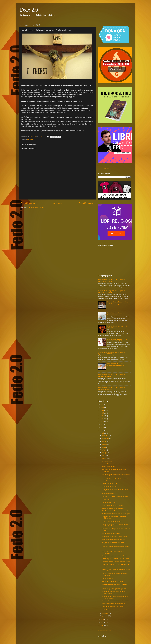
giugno (105, 450)
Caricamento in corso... (106, 631)
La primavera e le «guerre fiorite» (113, 508)
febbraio (105, 613)
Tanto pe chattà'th (108, 494)
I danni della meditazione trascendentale (115, 314)
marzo (105, 458)
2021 (103, 410)
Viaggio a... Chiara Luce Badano (113, 581)
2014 (103, 427)
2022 (103, 407)
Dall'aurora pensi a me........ (111, 483)
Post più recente (28, 203)
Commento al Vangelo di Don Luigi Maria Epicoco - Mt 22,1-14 (112, 280)
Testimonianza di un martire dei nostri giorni (116, 514)
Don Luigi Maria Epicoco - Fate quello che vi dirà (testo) (117, 340)
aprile (104, 456)
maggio (105, 453)
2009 (103, 625)
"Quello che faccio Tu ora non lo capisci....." (116, 511)
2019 (103, 416)
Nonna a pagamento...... (110, 467)
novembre (106, 438)
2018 (103, 419)
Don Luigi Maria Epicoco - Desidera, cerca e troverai (116, 364)
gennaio (105, 616)
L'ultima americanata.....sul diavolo (113, 539)
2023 (103, 404)
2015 (103, 424)
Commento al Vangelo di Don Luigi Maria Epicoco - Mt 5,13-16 (112, 353)
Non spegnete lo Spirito (110, 486)
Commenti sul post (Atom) (36, 208)
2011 (103, 619)
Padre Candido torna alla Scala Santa (114, 536)
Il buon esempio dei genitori (111, 533)
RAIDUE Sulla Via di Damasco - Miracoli (115, 497)
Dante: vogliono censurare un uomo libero (116, 559)
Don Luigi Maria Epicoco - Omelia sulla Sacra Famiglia (118, 303)
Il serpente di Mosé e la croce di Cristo (115, 556)
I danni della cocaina (109, 502)
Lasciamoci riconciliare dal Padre (113, 607)
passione (30, 140)
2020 (103, 413)
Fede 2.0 (29, 10)
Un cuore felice (107, 461)
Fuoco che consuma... (109, 464)
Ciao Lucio (106, 609)
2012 (103, 433)
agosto (105, 444)
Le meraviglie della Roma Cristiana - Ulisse (116, 562)
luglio (104, 447)
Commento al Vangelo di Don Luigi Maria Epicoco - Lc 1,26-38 (112, 292)
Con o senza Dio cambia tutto (112, 521)
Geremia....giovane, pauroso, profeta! (114, 589)
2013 (103, 430)
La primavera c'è (107, 578)
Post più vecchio (86, 203)
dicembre (106, 436)
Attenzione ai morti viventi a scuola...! (114, 604)
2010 (103, 622)
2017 (103, 422)
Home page (57, 203)
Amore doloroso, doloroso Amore (113, 505)
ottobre (105, 441)
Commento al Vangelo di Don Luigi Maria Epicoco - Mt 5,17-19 (112, 388)
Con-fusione (106, 500)
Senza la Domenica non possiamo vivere (115, 601)
